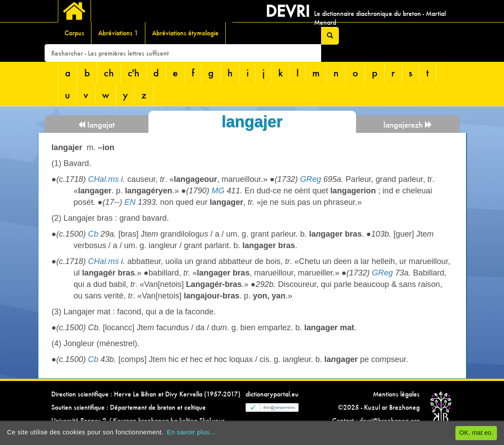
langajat (96, 125)
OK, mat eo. (476, 433)
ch (109, 73)
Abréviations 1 (118, 33)
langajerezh (408, 125)
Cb (93, 234)
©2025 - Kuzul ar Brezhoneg (379, 407)
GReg (311, 179)
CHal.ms (103, 179)
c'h (134, 73)
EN (130, 202)
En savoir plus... (191, 432)
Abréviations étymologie (185, 33)
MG (218, 191)
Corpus (74, 33)
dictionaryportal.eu (272, 394)
